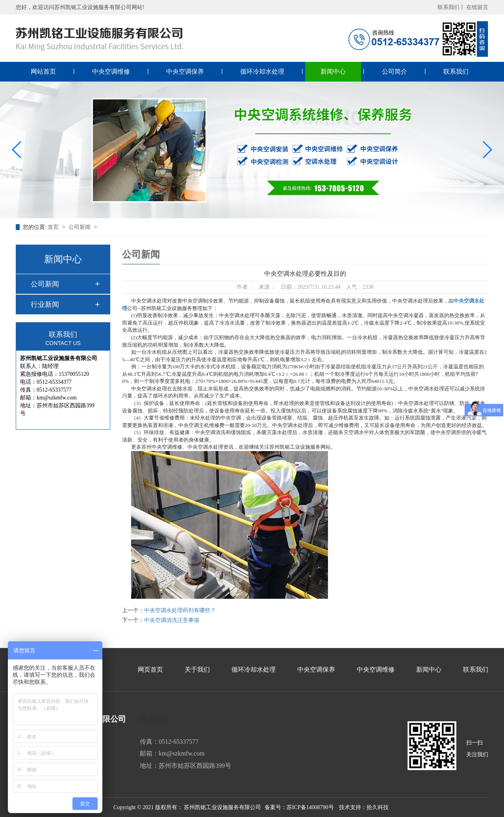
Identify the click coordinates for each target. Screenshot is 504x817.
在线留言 (477, 7)
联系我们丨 (451, 7)
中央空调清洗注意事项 (172, 620)
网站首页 (43, 71)
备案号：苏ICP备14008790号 (299, 807)
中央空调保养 (185, 71)
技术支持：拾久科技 (364, 807)
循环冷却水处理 (262, 71)
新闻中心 (333, 71)
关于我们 (197, 669)
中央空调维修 (111, 71)
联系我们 (456, 71)
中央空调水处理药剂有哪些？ (180, 610)
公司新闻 (80, 227)
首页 (54, 227)
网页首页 (150, 669)
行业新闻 (45, 305)
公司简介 (395, 71)
